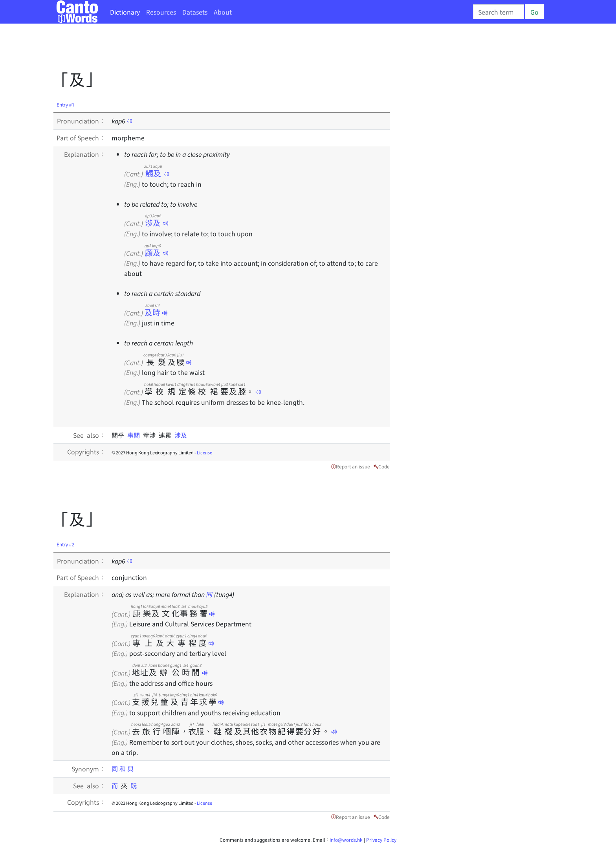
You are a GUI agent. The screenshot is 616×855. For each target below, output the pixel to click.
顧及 (153, 252)
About (223, 12)
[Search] (499, 12)
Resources (161, 12)
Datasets (195, 12)
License (204, 452)
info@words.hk (346, 839)
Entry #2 (66, 544)
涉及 (153, 223)
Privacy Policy (381, 839)
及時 (152, 312)
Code (384, 466)
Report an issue (353, 466)
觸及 (153, 173)
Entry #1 (66, 104)
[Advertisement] (196, 49)
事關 (135, 435)
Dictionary (125, 12)
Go (534, 12)
